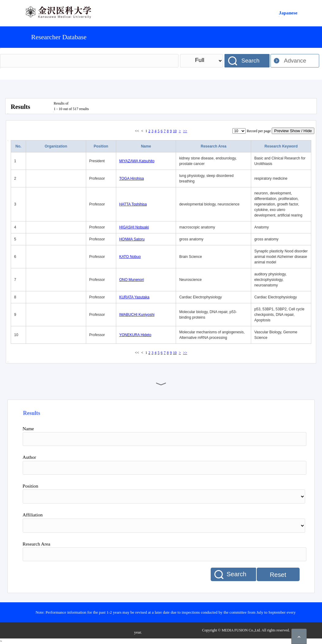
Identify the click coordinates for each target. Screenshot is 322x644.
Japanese (288, 13)
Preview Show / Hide (293, 131)
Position (101, 146)
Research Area (213, 146)
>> (185, 131)
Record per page (259, 131)
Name (146, 146)
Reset (278, 575)
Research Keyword (281, 146)
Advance (295, 61)
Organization (56, 146)
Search (250, 61)
